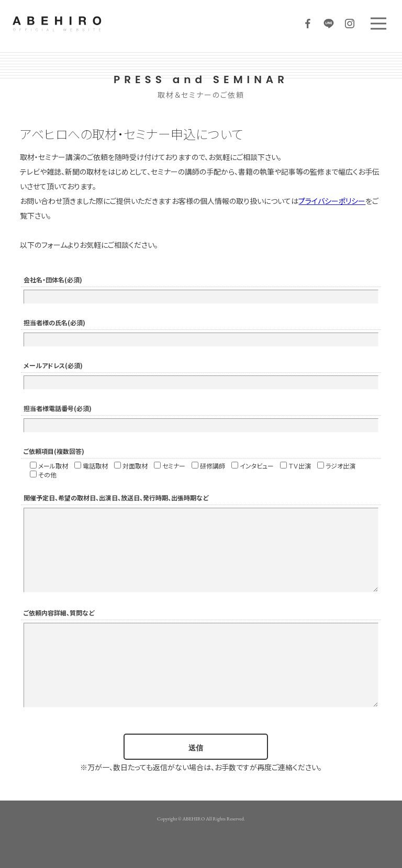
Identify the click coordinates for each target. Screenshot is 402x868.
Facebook (308, 24)
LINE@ (329, 24)
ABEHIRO (89, 24)
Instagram (350, 24)
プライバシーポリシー (332, 201)
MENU (378, 24)
